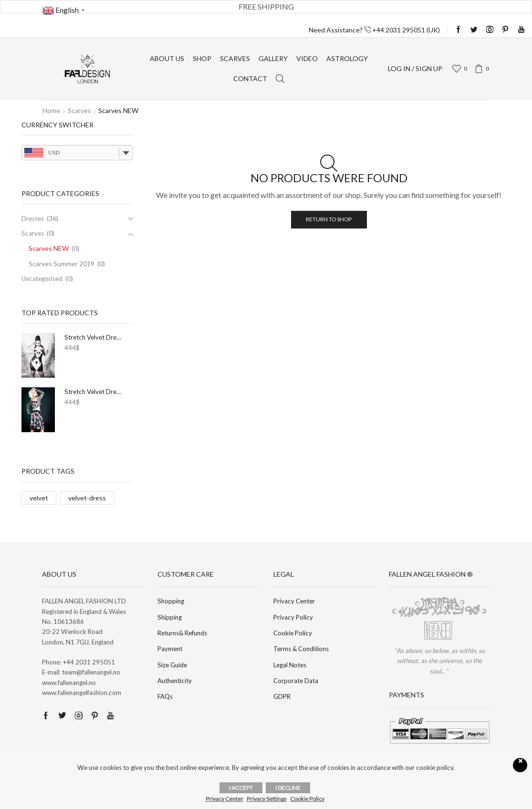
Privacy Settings (267, 799)
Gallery (273, 58)
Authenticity (175, 681)
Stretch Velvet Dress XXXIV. (94, 392)
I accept (241, 788)
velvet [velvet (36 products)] (39, 498)
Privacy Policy (293, 617)
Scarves (235, 58)
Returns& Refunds (182, 633)
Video (307, 58)
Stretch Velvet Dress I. (94, 337)
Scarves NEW (49, 248)
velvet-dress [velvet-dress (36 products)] (87, 498)
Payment (170, 649)
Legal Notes (290, 665)
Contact (250, 78)
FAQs (165, 696)
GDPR (282, 696)
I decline (288, 788)
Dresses (33, 218)
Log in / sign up (415, 68)
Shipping (170, 617)
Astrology (347, 58)
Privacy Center (294, 601)
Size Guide (172, 665)
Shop (202, 58)
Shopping (171, 601)
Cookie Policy (293, 633)
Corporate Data (296, 681)
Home (51, 110)
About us (167, 58)
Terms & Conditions (301, 649)
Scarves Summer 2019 (62, 264)
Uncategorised (42, 279)
